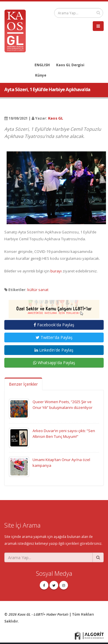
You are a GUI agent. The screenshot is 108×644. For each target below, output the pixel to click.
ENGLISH (42, 65)
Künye (41, 75)
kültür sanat (38, 290)
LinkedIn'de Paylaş (54, 350)
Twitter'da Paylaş (54, 337)
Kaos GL (56, 118)
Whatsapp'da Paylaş (54, 363)
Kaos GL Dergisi (70, 65)
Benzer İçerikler (23, 384)
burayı (56, 271)
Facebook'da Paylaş (54, 325)
